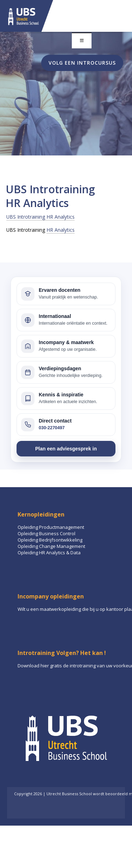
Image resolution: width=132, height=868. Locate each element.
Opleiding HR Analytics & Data (49, 553)
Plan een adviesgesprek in (66, 449)
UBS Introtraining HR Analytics (40, 217)
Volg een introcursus (82, 63)
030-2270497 (52, 428)
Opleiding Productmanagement (51, 527)
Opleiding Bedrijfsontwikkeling (50, 540)
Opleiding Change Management (51, 546)
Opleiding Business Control (46, 533)
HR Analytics (61, 230)
